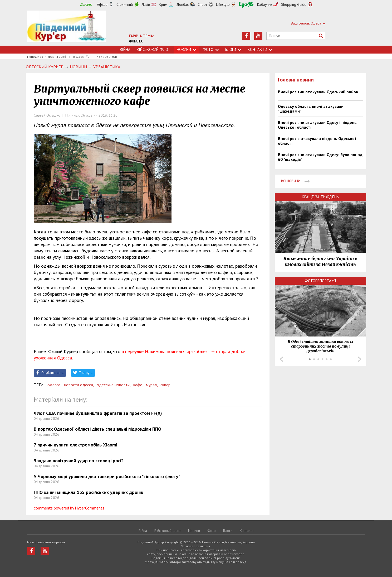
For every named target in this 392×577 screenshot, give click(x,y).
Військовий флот (154, 49)
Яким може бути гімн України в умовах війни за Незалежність (320, 262)
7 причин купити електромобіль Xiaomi (75, 445)
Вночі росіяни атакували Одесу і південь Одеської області (317, 125)
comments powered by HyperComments (69, 508)
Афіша (102, 4)
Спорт (202, 4)
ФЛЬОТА (136, 41)
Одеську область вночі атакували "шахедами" (311, 109)
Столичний (125, 4)
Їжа (246, 5)
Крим (163, 4)
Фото (211, 49)
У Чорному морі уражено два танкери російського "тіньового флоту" (107, 476)
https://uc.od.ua (67, 28)
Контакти (260, 49)
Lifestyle (223, 4)
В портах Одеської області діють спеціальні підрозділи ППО (97, 429)
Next (360, 359)
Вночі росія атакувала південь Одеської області (317, 141)
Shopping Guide (294, 4)
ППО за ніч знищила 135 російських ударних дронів (88, 492)
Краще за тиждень (320, 197)
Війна (125, 49)
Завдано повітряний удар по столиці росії (78, 461)
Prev (281, 359)
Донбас (182, 4)
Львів (146, 4)
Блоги (233, 49)
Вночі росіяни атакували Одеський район (318, 92)
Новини (187, 49)
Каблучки (265, 4)
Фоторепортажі (320, 281)
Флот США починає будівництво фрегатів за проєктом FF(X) (98, 413)
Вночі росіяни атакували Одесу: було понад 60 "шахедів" (320, 157)
